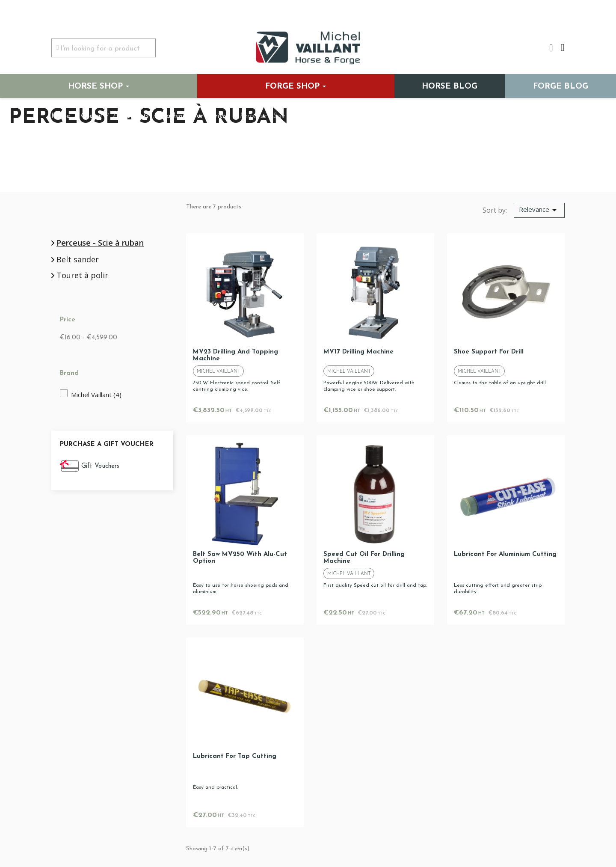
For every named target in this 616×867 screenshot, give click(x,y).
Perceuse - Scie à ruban (100, 243)
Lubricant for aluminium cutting (505, 554)
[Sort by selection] (539, 211)
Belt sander (78, 260)
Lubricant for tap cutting (235, 756)
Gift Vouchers (100, 466)
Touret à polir (82, 276)
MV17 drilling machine (358, 352)
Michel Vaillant (96, 395)
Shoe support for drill (489, 352)
